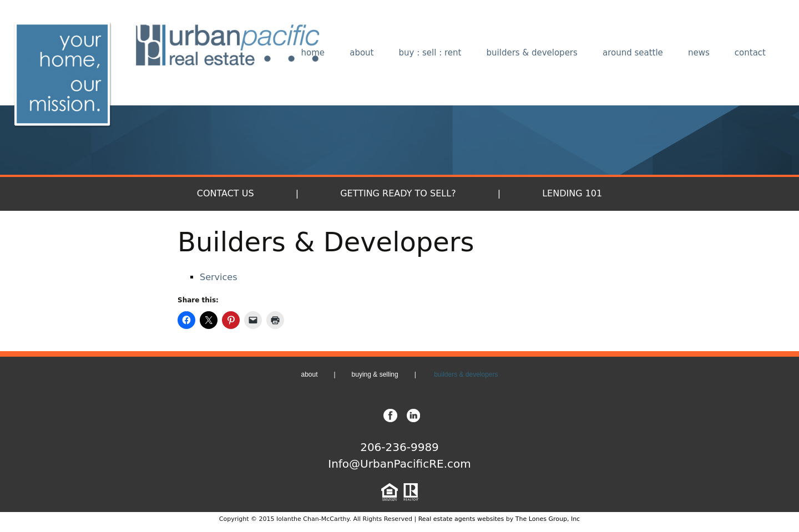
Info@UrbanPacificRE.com (399, 464)
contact (750, 53)
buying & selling (375, 374)
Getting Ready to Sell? (398, 193)
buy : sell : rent (430, 53)
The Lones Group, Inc (548, 519)
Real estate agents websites (461, 519)
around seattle (633, 53)
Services (218, 277)
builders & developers (532, 53)
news (699, 53)
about (361, 53)
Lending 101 (572, 193)
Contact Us (226, 193)
